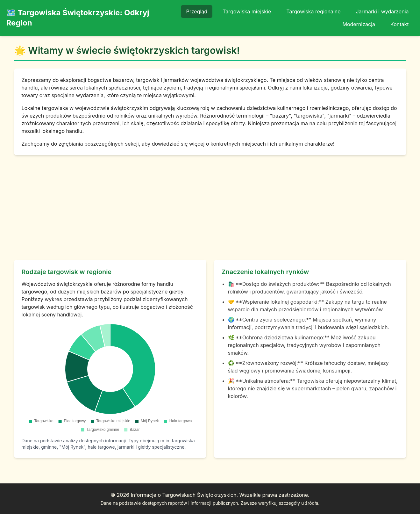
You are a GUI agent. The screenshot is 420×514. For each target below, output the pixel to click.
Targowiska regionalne (313, 11)
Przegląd (197, 11)
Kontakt (399, 24)
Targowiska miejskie (247, 11)
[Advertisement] (210, 207)
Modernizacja (359, 24)
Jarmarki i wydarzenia (382, 11)
